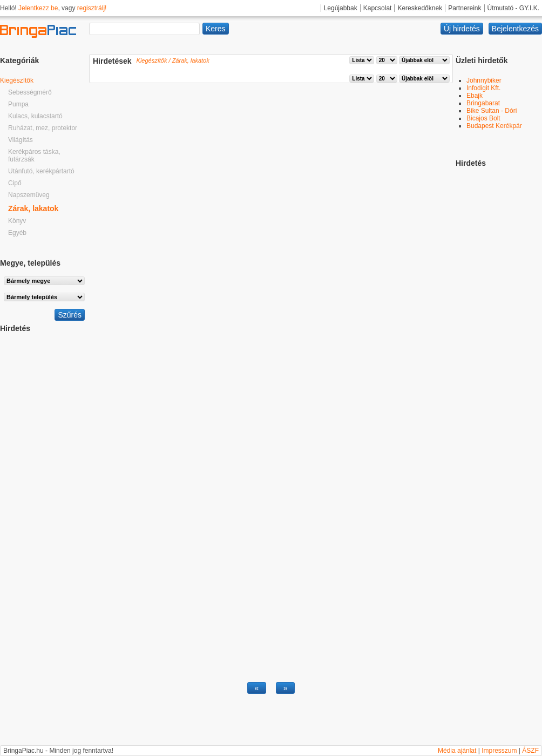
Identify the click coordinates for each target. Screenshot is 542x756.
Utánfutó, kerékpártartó (41, 171)
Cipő (15, 183)
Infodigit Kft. (483, 88)
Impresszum (499, 751)
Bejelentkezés (515, 29)
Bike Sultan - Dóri (492, 111)
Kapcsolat (378, 8)
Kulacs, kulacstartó (35, 116)
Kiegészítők (17, 80)
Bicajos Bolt (483, 118)
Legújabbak (341, 8)
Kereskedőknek (420, 8)
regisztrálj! (92, 8)
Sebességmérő (30, 92)
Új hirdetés (462, 29)
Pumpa (18, 104)
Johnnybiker (484, 80)
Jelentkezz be (38, 8)
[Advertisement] (43, 495)
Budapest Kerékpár (494, 126)
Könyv (17, 221)
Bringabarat (483, 103)
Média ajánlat (457, 751)
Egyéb (17, 233)
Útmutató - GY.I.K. (513, 8)
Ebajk (475, 96)
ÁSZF (530, 751)
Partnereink (465, 8)
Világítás (21, 140)
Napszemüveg (29, 195)
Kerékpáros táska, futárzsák (34, 156)
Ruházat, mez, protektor (43, 128)
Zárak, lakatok (33, 208)
